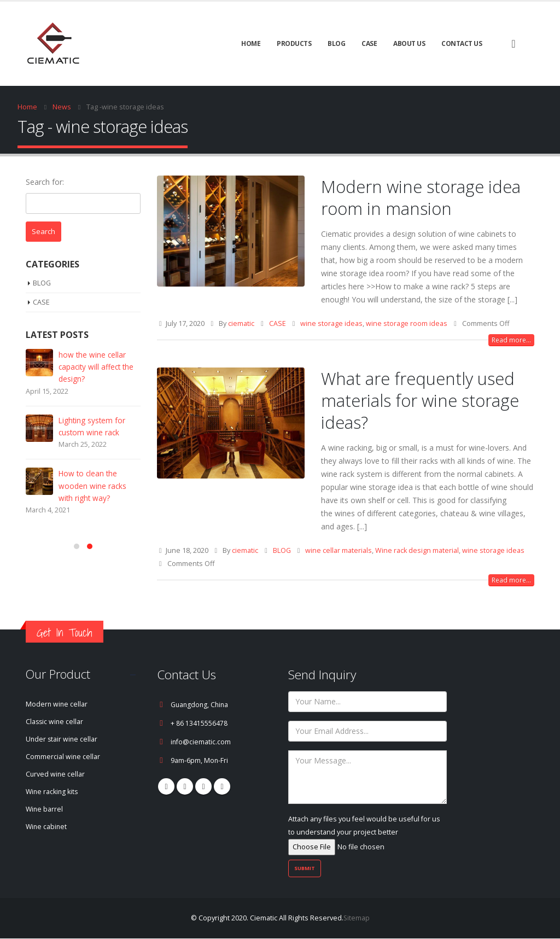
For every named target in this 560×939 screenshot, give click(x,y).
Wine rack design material (417, 550)
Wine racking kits (53, 792)
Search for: (45, 182)
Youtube (203, 786)
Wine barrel (45, 810)
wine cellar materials (339, 550)
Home (251, 43)
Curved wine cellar (56, 775)
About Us (409, 43)
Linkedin (222, 786)
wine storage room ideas (407, 323)
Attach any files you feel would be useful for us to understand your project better (364, 833)
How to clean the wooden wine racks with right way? (93, 495)
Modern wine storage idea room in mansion (421, 197)
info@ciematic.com (201, 742)
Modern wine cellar (57, 705)
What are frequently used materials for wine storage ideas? (420, 400)
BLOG (336, 43)
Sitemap (356, 918)
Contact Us (462, 43)
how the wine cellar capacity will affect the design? (98, 369)
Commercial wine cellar (63, 757)
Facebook (166, 786)
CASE (369, 43)
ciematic (241, 323)
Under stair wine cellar (62, 740)
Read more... (511, 340)
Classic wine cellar (55, 722)
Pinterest (185, 786)
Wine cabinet (47, 827)
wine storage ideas (331, 323)
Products (294, 43)
